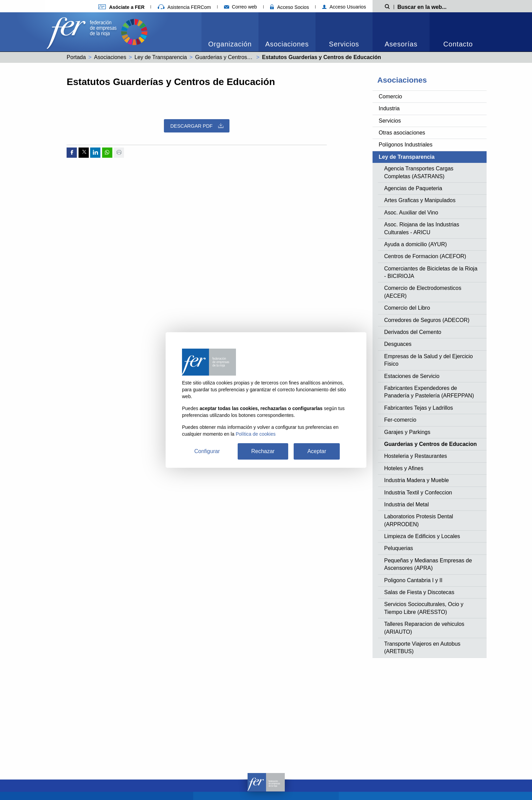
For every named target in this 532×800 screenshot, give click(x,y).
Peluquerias (399, 548)
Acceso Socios (290, 7)
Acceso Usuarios (344, 7)
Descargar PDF (197, 126)
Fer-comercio (400, 420)
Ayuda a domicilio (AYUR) (415, 244)
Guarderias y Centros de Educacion (239, 57)
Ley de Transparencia (161, 57)
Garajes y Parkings (407, 432)
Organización (230, 44)
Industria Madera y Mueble (416, 480)
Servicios (344, 44)
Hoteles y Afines (404, 468)
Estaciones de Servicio (412, 376)
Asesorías (401, 44)
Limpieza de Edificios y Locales (422, 536)
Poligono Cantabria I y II (413, 580)
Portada (76, 57)
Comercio (390, 96)
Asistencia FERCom (184, 7)
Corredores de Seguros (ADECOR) (427, 320)
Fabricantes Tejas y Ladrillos (419, 408)
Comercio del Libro (407, 308)
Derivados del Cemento (413, 332)
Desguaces (398, 344)
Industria (389, 108)
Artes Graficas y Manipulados (420, 200)
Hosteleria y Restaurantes (416, 456)
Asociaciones (287, 44)
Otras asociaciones (402, 133)
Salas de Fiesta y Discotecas (419, 592)
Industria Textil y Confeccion (418, 493)
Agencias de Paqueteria (413, 188)
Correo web (241, 7)
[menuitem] (230, 32)
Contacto (458, 44)
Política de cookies (256, 434)
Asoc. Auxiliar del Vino (411, 213)
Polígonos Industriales (405, 145)
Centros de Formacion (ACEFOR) (425, 256)
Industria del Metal (407, 504)
